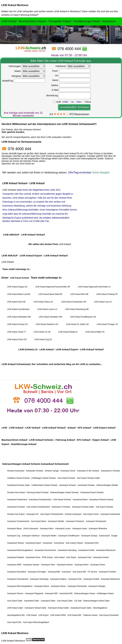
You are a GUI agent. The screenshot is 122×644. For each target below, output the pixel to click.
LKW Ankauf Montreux (15, 5)
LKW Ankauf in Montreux (67, 11)
